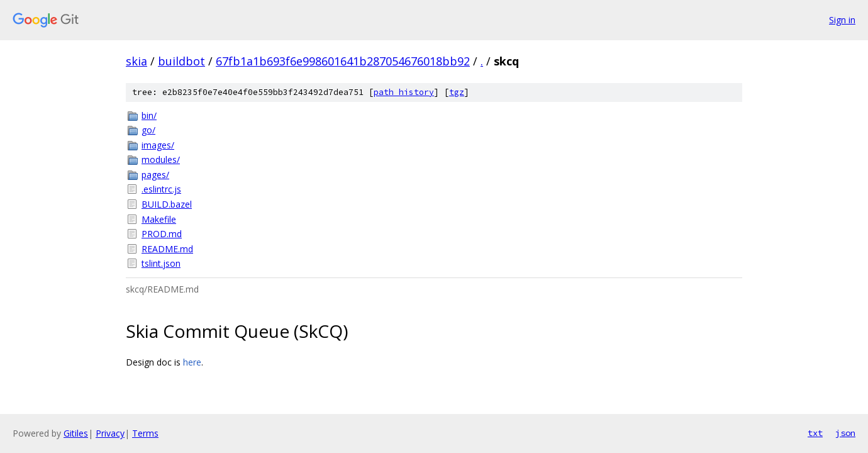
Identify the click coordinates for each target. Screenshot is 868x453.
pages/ (155, 175)
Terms (145, 433)
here (192, 362)
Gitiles (76, 433)
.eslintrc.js (161, 189)
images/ (158, 145)
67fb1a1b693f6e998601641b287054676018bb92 (343, 61)
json (845, 433)
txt (815, 433)
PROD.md (162, 234)
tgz (457, 92)
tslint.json (161, 263)
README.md (167, 249)
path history (404, 92)
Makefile (159, 219)
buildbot (181, 61)
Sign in (842, 20)
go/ (148, 130)
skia (136, 61)
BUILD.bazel (167, 204)
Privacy (110, 433)
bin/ (149, 115)
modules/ (161, 159)
